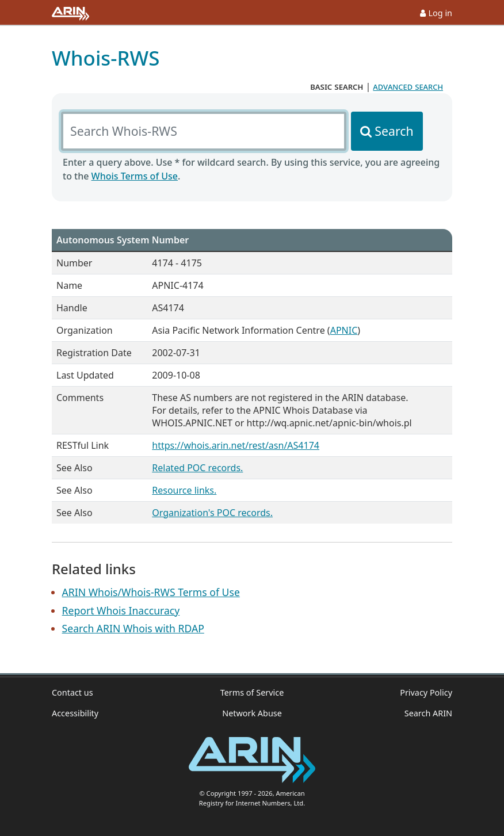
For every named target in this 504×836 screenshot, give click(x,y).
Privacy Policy (426, 692)
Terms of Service (252, 692)
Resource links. (184, 490)
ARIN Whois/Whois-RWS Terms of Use (151, 592)
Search (394, 131)
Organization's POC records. (212, 513)
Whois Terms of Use (135, 176)
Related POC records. (197, 468)
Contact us (72, 692)
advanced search (408, 86)
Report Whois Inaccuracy (121, 610)
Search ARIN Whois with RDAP (133, 628)
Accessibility (75, 713)
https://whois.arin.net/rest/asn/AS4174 (236, 445)
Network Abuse (252, 713)
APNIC (344, 330)
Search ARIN (428, 713)
